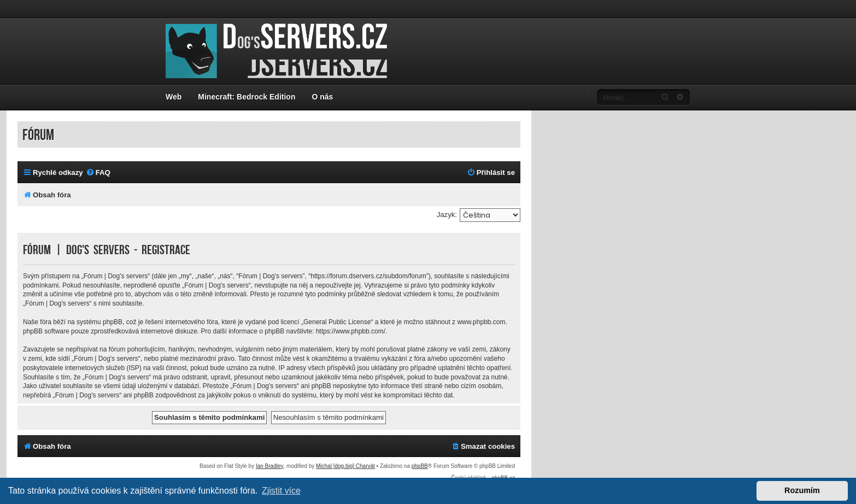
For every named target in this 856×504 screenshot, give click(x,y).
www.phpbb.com (481, 322)
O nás (322, 97)
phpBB (420, 466)
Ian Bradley (270, 466)
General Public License (337, 322)
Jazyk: (447, 215)
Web (174, 97)
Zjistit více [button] (281, 491)
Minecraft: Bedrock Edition (247, 97)
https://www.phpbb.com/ (351, 331)
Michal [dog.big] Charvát (345, 466)
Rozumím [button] (802, 490)
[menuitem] (98, 172)
